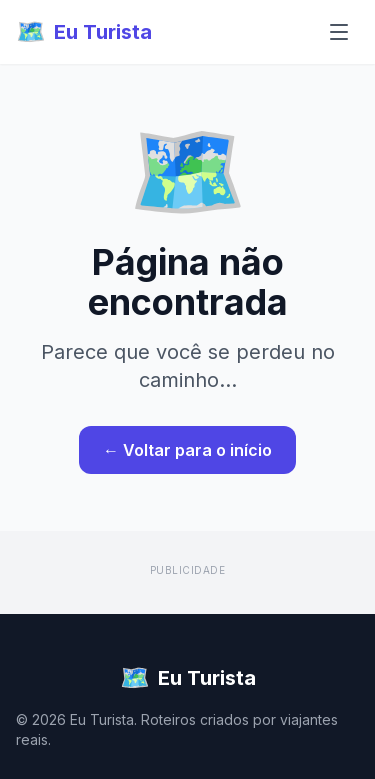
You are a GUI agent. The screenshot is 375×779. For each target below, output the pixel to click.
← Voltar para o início (187, 450)
